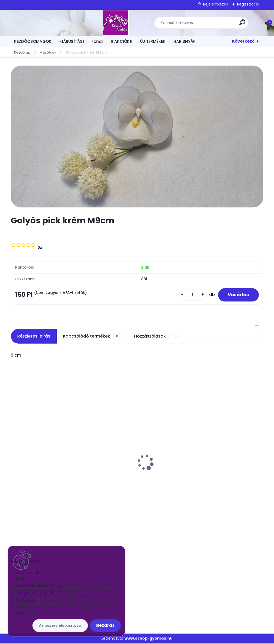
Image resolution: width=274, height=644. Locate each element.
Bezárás (105, 625)
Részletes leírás (34, 337)
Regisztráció (248, 4)
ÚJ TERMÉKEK (153, 41)
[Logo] (43, 23)
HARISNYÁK (185, 41)
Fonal (97, 41)
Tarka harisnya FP (203, 449)
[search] (206, 24)
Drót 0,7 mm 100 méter (123, 471)
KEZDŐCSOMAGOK (33, 41)
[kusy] (191, 295)
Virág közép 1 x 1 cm (34, 449)
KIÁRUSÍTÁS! (72, 41)
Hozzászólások (155, 337)
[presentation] (14, 455)
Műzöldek (48, 52)
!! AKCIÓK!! (121, 41)
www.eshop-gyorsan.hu (149, 639)
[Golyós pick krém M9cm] (137, 137)
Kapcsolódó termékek (92, 337)
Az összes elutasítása (60, 625)
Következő (243, 41)
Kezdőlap (22, 52)
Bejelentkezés (216, 4)
